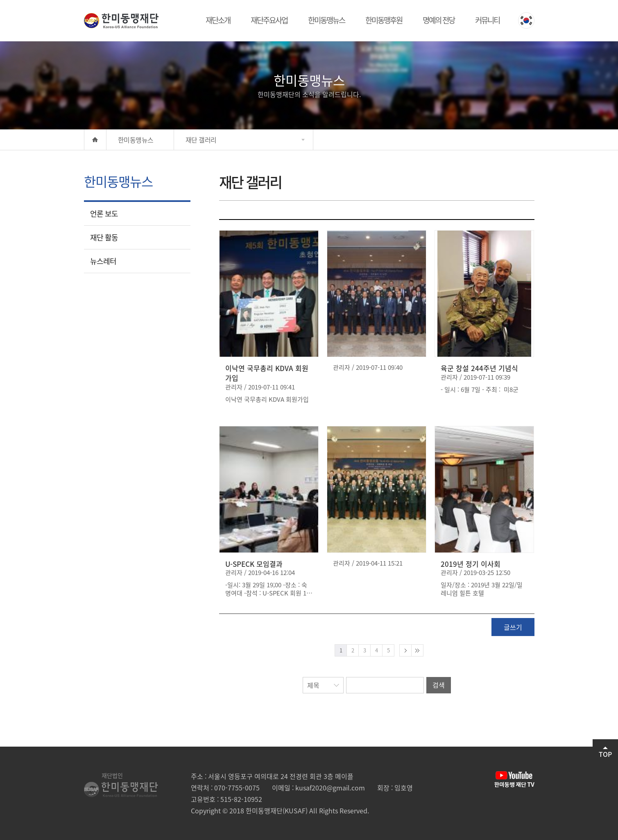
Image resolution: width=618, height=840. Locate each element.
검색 (439, 685)
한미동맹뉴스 (326, 20)
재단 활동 (104, 237)
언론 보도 (104, 214)
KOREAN (526, 20)
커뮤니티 (487, 20)
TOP (605, 753)
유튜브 (514, 779)
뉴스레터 (103, 261)
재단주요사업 (269, 20)
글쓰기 (513, 627)
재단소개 (218, 20)
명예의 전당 (439, 20)
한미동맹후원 (384, 20)
